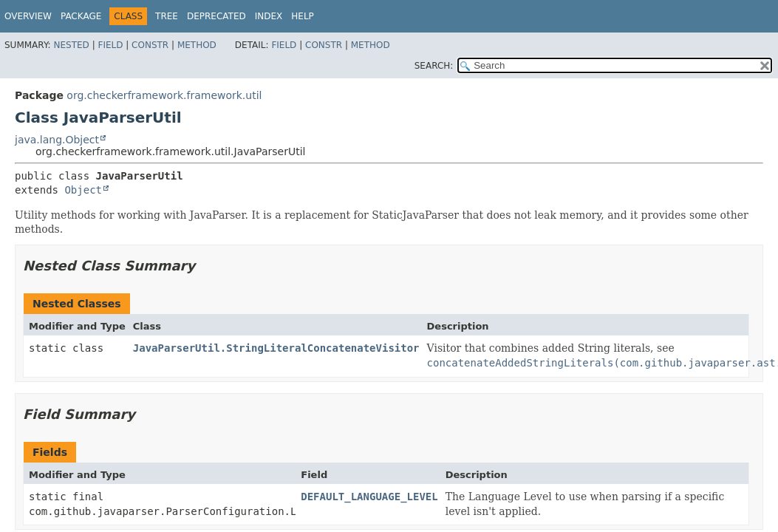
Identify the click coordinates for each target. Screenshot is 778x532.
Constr (150, 45)
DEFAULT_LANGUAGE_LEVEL (369, 497)
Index (269, 16)
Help (303, 16)
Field (110, 45)
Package (81, 16)
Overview (28, 16)
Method (197, 45)
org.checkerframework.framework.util (164, 95)
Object (83, 190)
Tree (167, 16)
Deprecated (216, 16)
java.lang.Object (57, 140)
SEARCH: (434, 66)
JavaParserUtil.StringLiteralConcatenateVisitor (276, 348)
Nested (71, 45)
